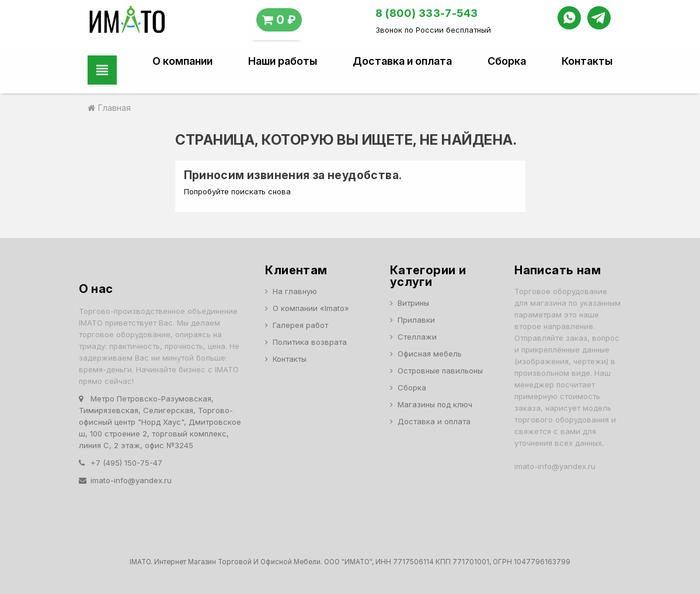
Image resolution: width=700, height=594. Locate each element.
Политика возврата (310, 342)
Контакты (587, 61)
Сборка (507, 61)
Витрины (413, 303)
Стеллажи (417, 337)
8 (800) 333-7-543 (427, 13)
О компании (182, 61)
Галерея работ (300, 325)
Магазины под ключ (435, 404)
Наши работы (283, 61)
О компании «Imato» (311, 308)
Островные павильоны (440, 371)
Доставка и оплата (402, 61)
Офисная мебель (430, 354)
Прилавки (416, 320)
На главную (295, 291)
